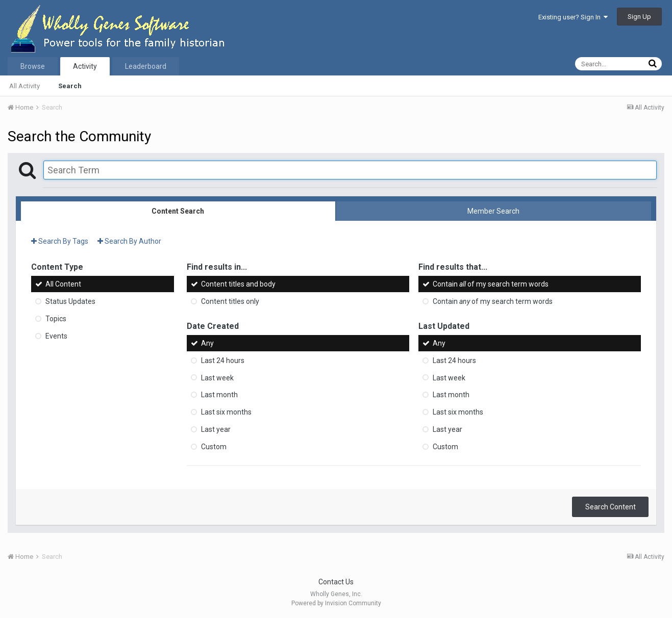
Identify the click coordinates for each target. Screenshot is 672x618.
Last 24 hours (223, 360)
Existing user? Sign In (573, 17)
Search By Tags (60, 241)
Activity (85, 66)
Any (207, 343)
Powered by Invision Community (336, 603)
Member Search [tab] (493, 211)
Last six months (226, 412)
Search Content (611, 507)
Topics (56, 319)
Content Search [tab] (178, 211)
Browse (33, 66)
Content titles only (230, 301)
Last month (219, 395)
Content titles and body (238, 284)
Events (56, 336)
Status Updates (70, 301)
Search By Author (129, 241)
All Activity (24, 86)
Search (70, 86)
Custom (214, 447)
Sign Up (639, 17)
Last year (216, 429)
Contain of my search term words (491, 284)
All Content (63, 284)
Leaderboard (146, 66)
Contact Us (336, 582)
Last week (217, 377)
